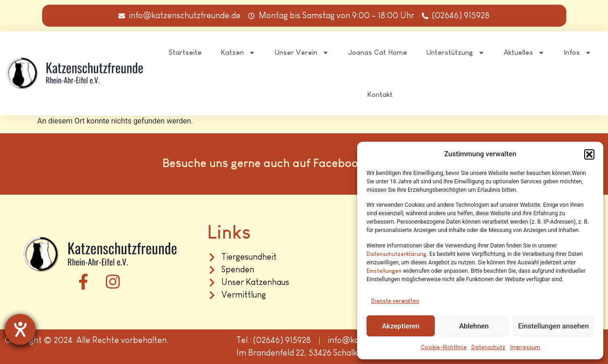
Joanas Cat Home (377, 52)
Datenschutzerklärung (396, 254)
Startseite (185, 52)
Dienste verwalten (395, 301)
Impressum (525, 347)
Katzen (238, 53)
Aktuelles (524, 53)
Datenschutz (488, 347)
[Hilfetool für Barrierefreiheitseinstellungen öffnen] (20, 329)
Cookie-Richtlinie (444, 347)
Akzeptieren (401, 326)
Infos (578, 53)
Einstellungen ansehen (553, 326)
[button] (589, 154)
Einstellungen (384, 271)
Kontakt (380, 94)
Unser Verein (302, 53)
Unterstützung (455, 53)
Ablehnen (474, 326)
